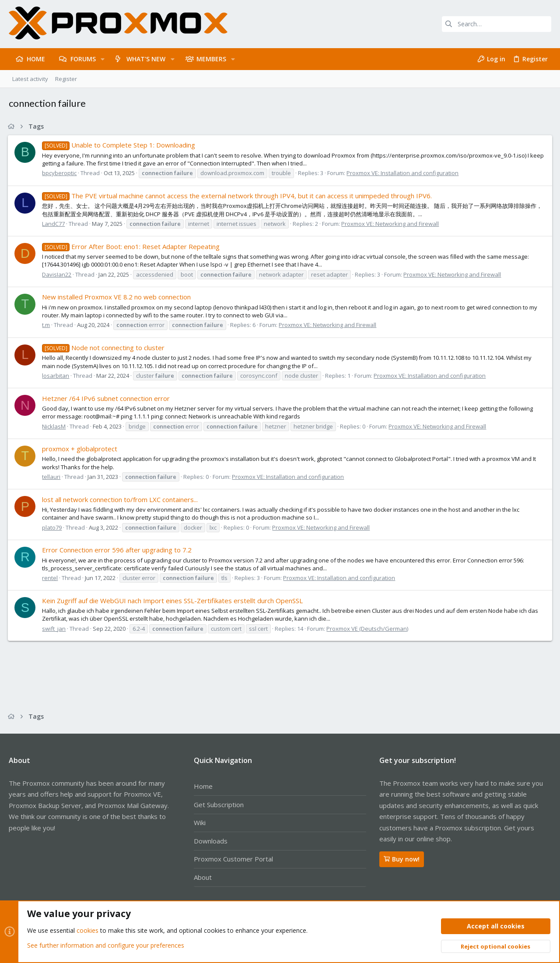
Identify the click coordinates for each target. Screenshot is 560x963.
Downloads (211, 841)
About (203, 877)
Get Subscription (219, 805)
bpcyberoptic (60, 173)
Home (203, 786)
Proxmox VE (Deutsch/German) (368, 629)
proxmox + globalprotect (80, 449)
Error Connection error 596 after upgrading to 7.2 (118, 550)
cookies (87, 931)
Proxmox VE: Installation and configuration (403, 173)
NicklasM (55, 426)
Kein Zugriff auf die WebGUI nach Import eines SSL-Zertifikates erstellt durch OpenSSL (173, 601)
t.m (47, 325)
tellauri (52, 477)
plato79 (53, 527)
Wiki (200, 822)
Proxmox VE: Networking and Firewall (391, 224)
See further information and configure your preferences (106, 945)
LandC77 (54, 224)
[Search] (497, 24)
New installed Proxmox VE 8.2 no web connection (117, 297)
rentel (51, 578)
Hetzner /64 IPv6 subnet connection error (107, 398)
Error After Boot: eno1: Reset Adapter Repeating (131, 246)
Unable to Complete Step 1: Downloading (119, 145)
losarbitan (56, 376)
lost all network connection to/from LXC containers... (121, 499)
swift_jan (55, 629)
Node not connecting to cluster (104, 348)
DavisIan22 (58, 274)
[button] (103, 59)
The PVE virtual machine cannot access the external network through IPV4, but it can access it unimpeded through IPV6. (238, 196)
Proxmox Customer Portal (233, 859)
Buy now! (402, 859)
